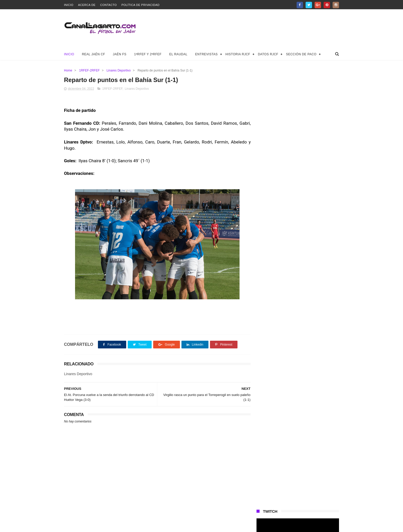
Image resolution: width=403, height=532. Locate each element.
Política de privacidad (140, 5)
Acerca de (87, 5)
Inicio (69, 5)
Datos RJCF (268, 54)
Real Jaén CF (94, 54)
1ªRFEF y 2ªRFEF (148, 54)
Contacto (109, 5)
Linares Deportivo (118, 70)
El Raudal (178, 54)
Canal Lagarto (154, 526)
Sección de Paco (301, 54)
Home (68, 70)
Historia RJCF (238, 54)
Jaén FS (120, 54)
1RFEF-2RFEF (89, 70)
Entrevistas (206, 54)
